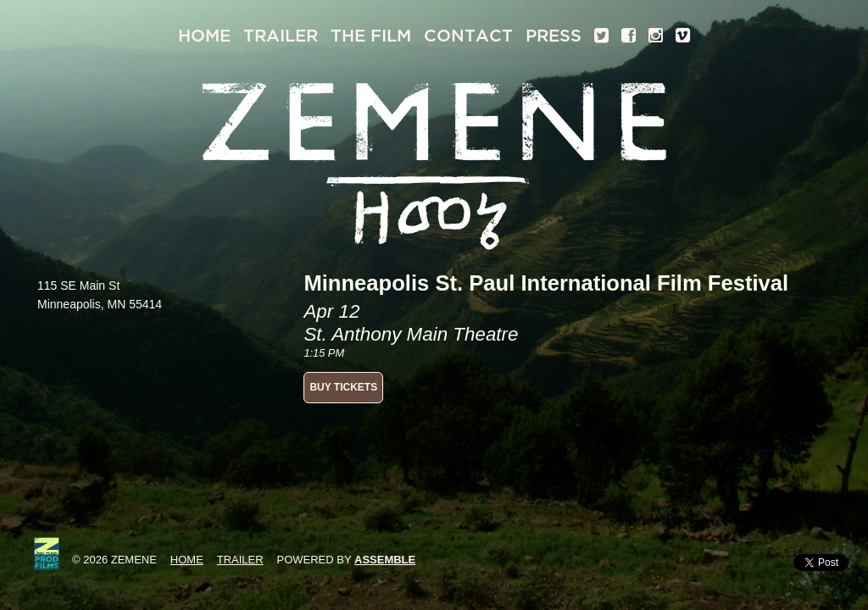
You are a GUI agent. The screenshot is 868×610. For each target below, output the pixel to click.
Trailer (281, 36)
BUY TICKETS (343, 387)
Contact (468, 36)
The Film (371, 36)
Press (554, 36)
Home (204, 36)
